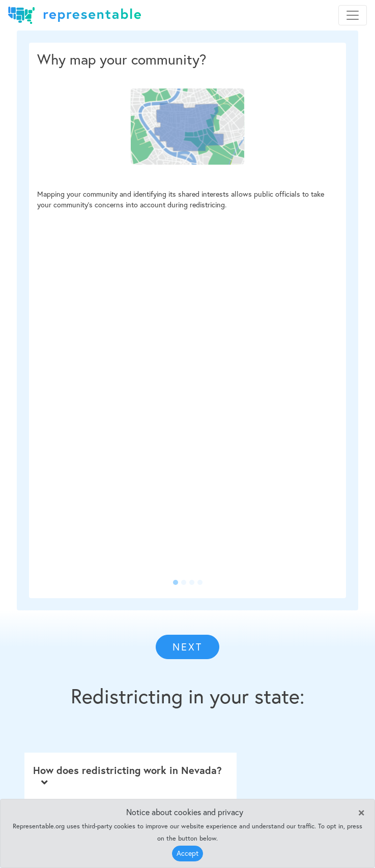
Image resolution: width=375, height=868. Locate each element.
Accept (187, 853)
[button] (53, 320)
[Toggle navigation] (353, 15)
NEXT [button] (187, 647)
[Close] (361, 812)
